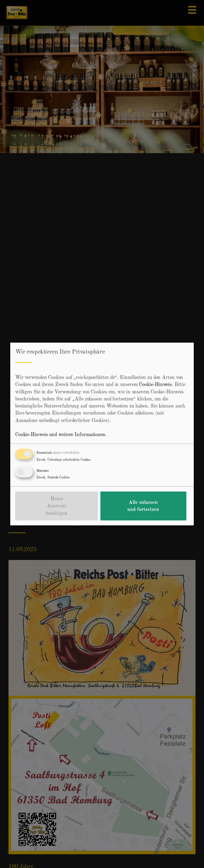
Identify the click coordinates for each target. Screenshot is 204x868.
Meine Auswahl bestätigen (57, 506)
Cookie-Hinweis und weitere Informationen (60, 435)
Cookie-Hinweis (155, 385)
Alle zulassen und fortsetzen (143, 506)
